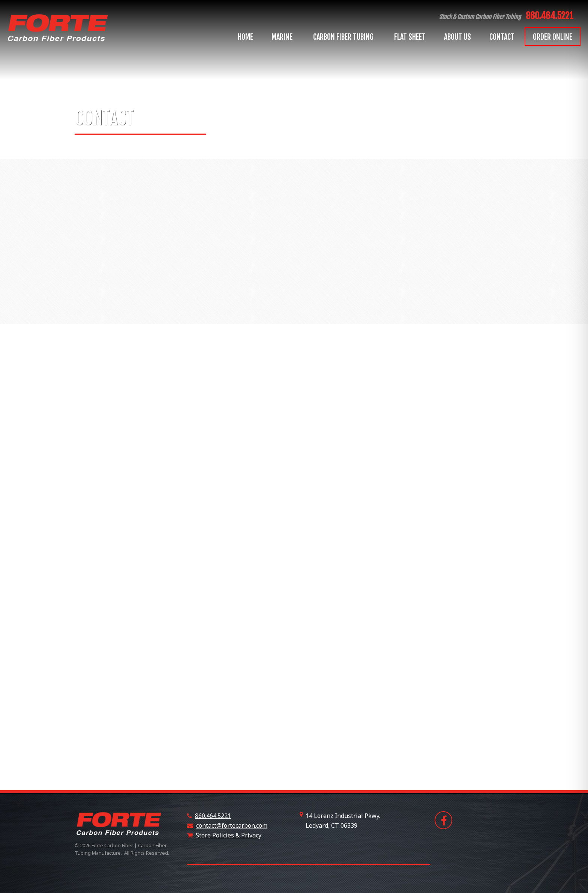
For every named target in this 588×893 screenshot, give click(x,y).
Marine (283, 37)
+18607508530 (378, 825)
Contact (502, 37)
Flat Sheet (410, 37)
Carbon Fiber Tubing (344, 37)
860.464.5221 (550, 16)
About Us (457, 37)
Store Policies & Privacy (229, 835)
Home (245, 37)
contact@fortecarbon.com (232, 825)
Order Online (553, 37)
